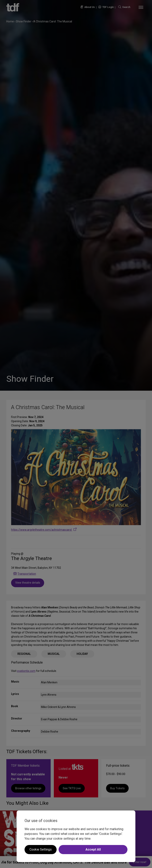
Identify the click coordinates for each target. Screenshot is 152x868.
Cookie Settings (41, 849)
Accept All (93, 849)
